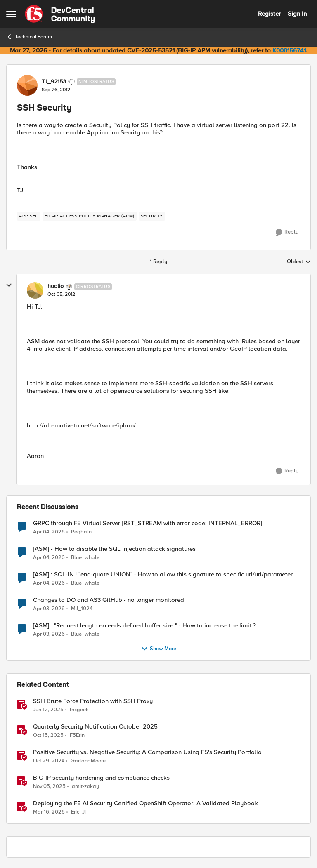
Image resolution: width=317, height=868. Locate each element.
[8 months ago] (49, 786)
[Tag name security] (152, 216)
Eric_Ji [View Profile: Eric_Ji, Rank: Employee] (78, 812)
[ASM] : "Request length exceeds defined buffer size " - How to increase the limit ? (144, 626)
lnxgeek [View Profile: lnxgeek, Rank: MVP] (79, 709)
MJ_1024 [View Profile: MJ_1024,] (82, 608)
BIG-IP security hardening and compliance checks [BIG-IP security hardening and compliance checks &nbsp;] (101, 778)
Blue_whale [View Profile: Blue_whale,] (85, 557)
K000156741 (289, 50)
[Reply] (287, 232)
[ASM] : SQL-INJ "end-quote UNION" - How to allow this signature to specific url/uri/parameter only (163, 574)
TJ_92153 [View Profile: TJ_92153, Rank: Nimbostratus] (54, 82)
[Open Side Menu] (11, 14)
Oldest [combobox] (299, 262)
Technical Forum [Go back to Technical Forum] (29, 37)
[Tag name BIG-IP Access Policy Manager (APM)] (90, 216)
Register (269, 14)
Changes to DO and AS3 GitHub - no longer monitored (109, 600)
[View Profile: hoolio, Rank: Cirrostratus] (35, 290)
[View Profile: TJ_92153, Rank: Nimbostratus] (27, 85)
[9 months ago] (48, 735)
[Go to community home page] (60, 14)
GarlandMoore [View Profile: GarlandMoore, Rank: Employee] (88, 761)
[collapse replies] (9, 285)
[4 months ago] (49, 532)
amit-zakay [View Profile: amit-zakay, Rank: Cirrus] (85, 786)
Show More (159, 649)
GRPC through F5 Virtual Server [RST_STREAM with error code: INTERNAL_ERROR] (148, 523)
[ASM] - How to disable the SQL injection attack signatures (114, 549)
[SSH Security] (61, 295)
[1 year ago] (48, 710)
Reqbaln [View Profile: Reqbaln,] (81, 532)
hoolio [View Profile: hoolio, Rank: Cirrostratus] (56, 286)
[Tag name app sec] (29, 216)
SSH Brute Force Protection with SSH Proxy (93, 701)
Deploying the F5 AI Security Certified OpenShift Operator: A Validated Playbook (145, 803)
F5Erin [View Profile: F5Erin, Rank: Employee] (77, 735)
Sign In (297, 14)
